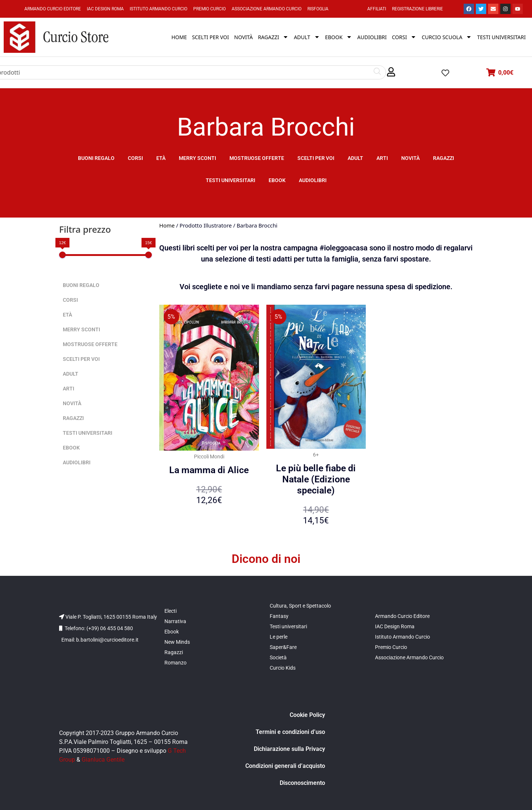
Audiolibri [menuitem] (372, 37)
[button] (391, 72)
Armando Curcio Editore (53, 9)
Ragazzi (444, 158)
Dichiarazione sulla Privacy (289, 749)
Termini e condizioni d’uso (290, 732)
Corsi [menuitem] (404, 37)
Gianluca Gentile (103, 760)
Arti (382, 158)
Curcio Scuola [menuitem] (447, 37)
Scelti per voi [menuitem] (211, 37)
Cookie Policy (307, 715)
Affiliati (377, 9)
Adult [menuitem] (307, 37)
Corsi (135, 158)
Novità (410, 158)
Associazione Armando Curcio (267, 9)
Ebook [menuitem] (339, 37)
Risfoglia (318, 9)
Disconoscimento (302, 783)
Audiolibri (313, 180)
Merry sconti (197, 158)
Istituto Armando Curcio (158, 9)
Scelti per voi (316, 158)
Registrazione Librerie (417, 9)
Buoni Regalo (96, 158)
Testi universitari (231, 180)
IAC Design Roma (105, 9)
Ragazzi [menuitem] (273, 37)
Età (161, 158)
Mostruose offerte (257, 158)
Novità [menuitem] (243, 37)
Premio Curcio (209, 9)
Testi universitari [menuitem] (501, 37)
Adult (355, 158)
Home (167, 225)
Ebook (277, 180)
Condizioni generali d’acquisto (285, 766)
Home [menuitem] (179, 37)
